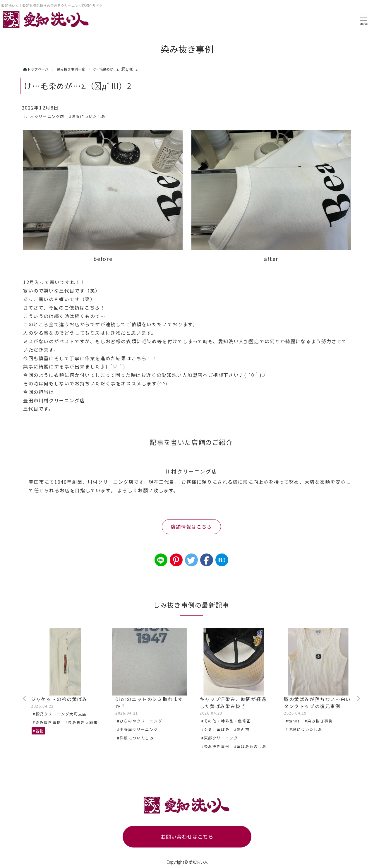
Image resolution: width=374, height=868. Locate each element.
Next (358, 699)
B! (222, 560)
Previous (25, 699)
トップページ (36, 69)
